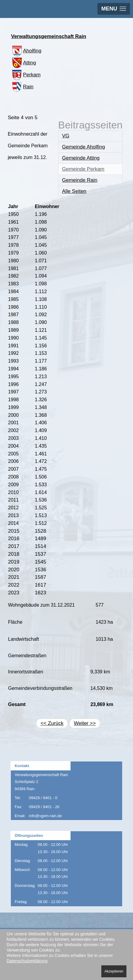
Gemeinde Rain (80, 180)
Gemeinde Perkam (83, 169)
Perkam (26, 75)
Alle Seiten (74, 191)
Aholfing (26, 51)
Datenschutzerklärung (27, 961)
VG (66, 136)
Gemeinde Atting (81, 158)
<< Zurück (52, 723)
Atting (23, 63)
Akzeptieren (114, 971)
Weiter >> (85, 723)
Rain (22, 87)
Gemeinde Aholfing (84, 147)
